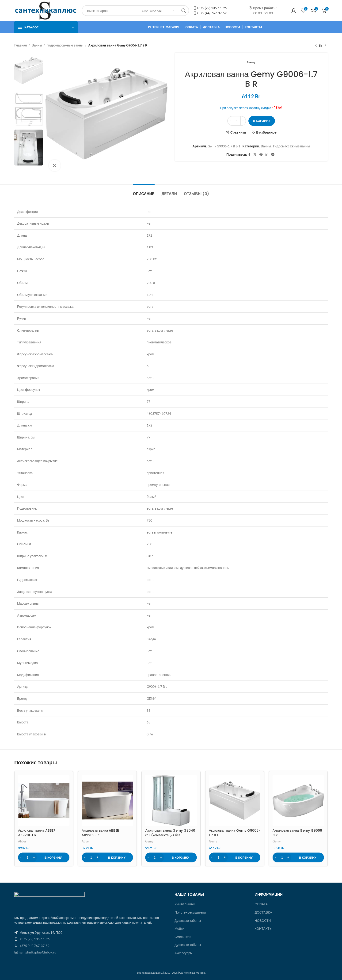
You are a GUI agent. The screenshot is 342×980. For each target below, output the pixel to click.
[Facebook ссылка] (249, 155)
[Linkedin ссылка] (267, 155)
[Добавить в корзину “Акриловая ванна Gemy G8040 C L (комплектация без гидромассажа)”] (171, 857)
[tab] (144, 191)
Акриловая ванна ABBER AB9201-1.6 (37, 833)
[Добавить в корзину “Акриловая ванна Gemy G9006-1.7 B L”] (235, 857)
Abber (22, 841)
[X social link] (255, 155)
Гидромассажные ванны (65, 45)
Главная (21, 45)
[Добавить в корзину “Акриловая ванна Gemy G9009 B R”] (298, 857)
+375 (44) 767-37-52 (212, 13)
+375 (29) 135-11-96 (212, 8)
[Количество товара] (237, 121)
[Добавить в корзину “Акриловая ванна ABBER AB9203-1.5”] (107, 857)
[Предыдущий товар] (316, 45)
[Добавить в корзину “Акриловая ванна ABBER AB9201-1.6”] (44, 857)
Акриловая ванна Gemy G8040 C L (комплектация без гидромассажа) (170, 835)
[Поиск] (135, 11)
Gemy (251, 62)
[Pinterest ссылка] (261, 155)
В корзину (262, 121)
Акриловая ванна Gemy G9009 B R (297, 833)
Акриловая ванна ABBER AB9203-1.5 (100, 833)
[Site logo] (46, 10)
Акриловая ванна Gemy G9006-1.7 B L (235, 833)
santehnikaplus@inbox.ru (38, 952)
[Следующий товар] (325, 45)
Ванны (37, 45)
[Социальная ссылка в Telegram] (273, 155)
